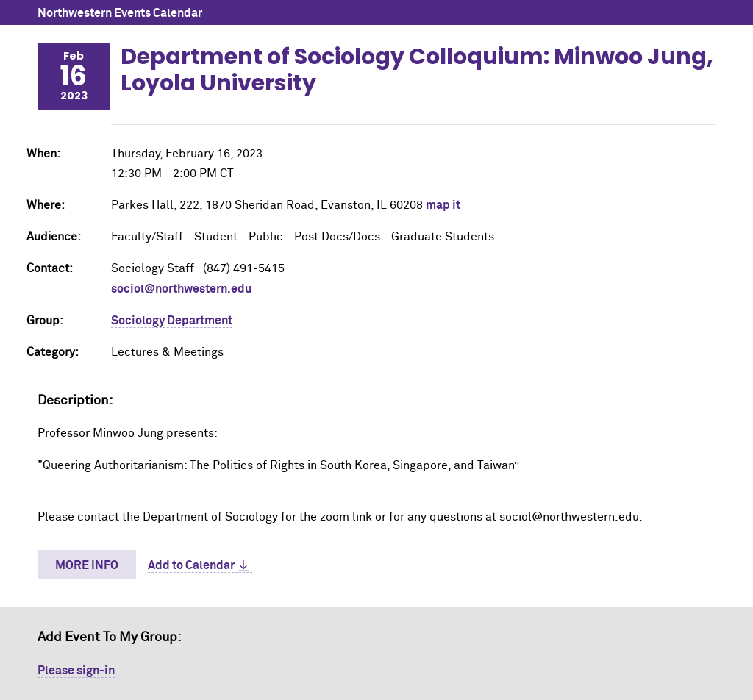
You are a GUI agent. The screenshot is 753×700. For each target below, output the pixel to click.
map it (443, 205)
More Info (87, 565)
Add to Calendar (191, 565)
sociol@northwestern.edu (181, 289)
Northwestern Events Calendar (120, 13)
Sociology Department (172, 321)
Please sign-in (76, 671)
